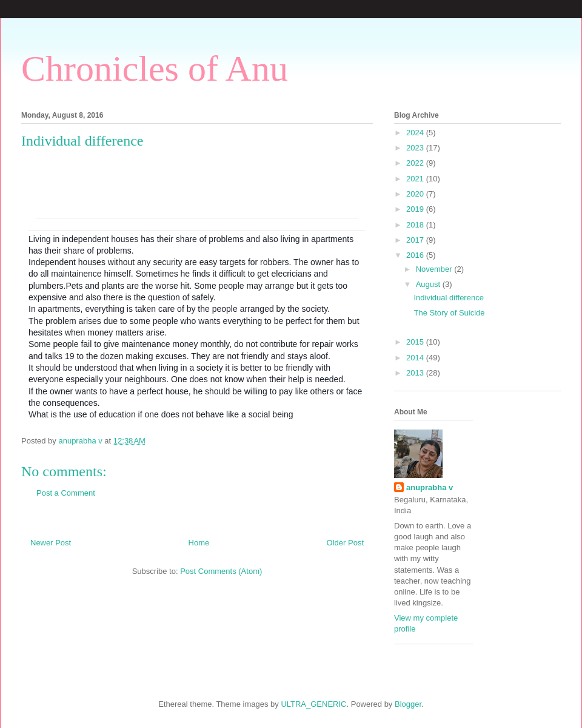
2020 (416, 194)
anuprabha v (430, 487)
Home (199, 543)
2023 (416, 148)
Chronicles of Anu (155, 69)
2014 (416, 358)
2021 (416, 179)
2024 (416, 133)
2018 (416, 225)
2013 (416, 373)
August (429, 284)
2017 (416, 240)
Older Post (345, 543)
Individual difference (448, 298)
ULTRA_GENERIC (313, 704)
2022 (416, 163)
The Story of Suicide (449, 313)
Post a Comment (66, 493)
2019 (416, 209)
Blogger (408, 704)
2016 (416, 255)
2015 (416, 342)
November (435, 269)
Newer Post (51, 543)
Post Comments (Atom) (221, 571)
